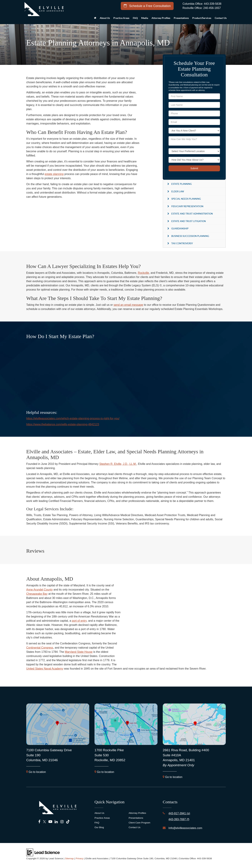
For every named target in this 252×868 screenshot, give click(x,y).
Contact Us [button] (221, 18)
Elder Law (178, 191)
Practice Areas (102, 818)
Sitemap (69, 858)
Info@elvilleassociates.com (185, 828)
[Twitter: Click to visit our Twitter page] (44, 822)
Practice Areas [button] (121, 18)
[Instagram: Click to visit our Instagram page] (62, 822)
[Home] (95, 19)
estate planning (54, 174)
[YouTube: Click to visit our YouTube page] (50, 822)
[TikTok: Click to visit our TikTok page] (68, 822)
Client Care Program (139, 823)
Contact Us (134, 827)
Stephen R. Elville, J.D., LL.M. (118, 464)
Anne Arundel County (39, 590)
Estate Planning (181, 184)
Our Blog (99, 827)
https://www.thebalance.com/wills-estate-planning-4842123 (63, 424)
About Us (99, 813)
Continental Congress (40, 648)
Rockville (143, 273)
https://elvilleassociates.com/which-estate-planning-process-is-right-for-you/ (73, 418)
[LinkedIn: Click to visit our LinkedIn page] (56, 822)
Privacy (80, 858)
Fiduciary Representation (187, 206)
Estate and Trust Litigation (189, 221)
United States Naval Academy (45, 669)
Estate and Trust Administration (192, 214)
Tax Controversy (182, 243)
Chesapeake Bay (37, 594)
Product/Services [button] (202, 18)
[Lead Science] (43, 852)
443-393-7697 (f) (179, 819)
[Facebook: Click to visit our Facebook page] (39, 822)
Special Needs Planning (186, 199)
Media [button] (145, 18)
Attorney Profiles (161, 18)
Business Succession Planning (190, 236)
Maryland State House (79, 652)
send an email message (128, 305)
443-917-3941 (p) (179, 813)
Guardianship (180, 228)
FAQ (135, 18)
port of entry (79, 621)
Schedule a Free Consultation (147, 6)
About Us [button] (105, 18)
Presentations (181, 18)
